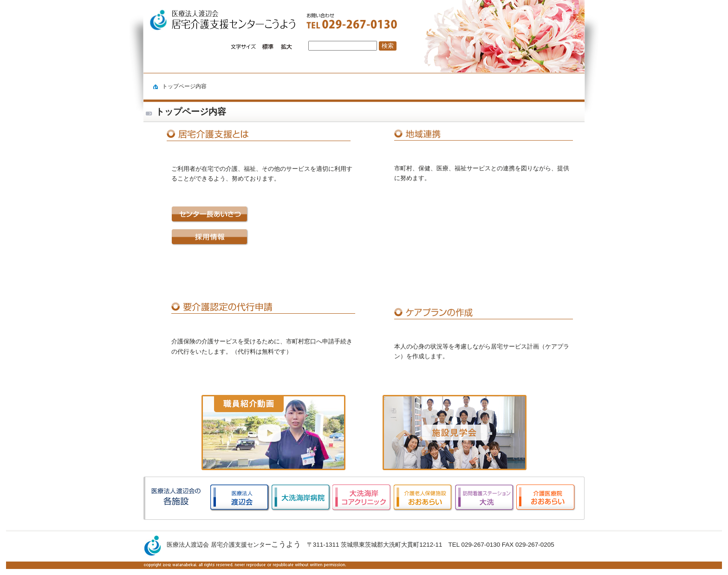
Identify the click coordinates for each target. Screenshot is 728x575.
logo (214, 20)
